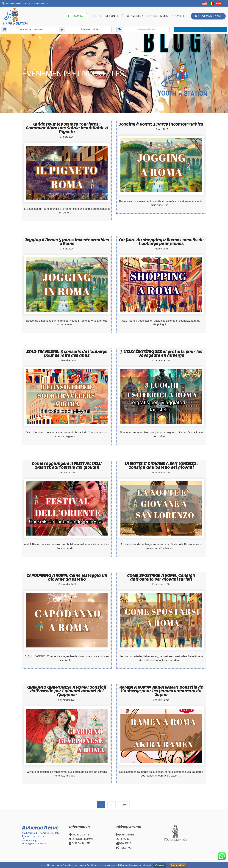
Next (124, 805)
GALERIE (124, 843)
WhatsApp (29, 840)
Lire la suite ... (178, 865)
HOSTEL (97, 16)
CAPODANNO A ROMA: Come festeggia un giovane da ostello (67, 577)
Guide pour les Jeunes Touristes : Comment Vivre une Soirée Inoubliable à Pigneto (67, 128)
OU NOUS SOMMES (157, 16)
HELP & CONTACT (75, 16)
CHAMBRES (134, 16)
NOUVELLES (179, 16)
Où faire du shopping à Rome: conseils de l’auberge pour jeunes (161, 242)
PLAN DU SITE (79, 835)
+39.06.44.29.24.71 (34, 836)
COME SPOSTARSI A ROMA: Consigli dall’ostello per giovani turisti (161, 577)
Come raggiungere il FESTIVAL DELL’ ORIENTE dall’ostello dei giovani (67, 465)
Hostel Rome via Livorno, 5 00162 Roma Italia (25, 4)
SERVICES (124, 839)
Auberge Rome (40, 828)
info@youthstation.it (34, 844)
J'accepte (160, 865)
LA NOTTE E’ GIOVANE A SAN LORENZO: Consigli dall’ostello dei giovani (161, 465)
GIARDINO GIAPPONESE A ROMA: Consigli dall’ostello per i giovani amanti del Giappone (67, 691)
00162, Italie (41, 833)
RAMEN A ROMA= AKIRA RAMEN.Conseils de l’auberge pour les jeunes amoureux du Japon (161, 691)
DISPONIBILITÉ (114, 16)
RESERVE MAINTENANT (208, 16)
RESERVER (125, 848)
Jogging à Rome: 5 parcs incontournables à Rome (67, 242)
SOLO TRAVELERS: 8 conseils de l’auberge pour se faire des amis (67, 353)
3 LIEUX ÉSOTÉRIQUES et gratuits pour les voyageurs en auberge (161, 353)
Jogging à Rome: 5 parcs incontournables (161, 124)
